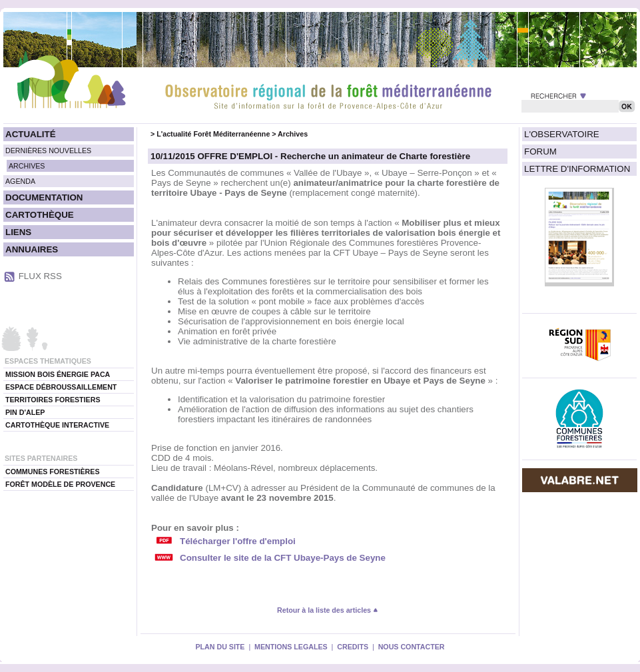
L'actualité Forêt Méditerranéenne (213, 134)
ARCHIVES (27, 166)
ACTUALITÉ (31, 134)
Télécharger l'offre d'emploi (238, 541)
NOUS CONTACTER (412, 647)
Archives (293, 134)
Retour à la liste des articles (328, 610)
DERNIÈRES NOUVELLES (48, 151)
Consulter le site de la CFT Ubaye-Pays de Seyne (283, 558)
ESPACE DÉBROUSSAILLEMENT (61, 387)
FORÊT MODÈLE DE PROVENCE (60, 484)
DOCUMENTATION (44, 197)
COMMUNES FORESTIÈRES (53, 472)
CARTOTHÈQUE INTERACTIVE (57, 425)
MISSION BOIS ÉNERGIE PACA (58, 374)
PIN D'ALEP (25, 412)
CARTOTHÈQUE (40, 215)
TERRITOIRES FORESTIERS (53, 400)
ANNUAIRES (32, 249)
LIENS (18, 232)
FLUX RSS (40, 276)
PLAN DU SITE (220, 647)
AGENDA (20, 181)
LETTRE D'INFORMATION (577, 169)
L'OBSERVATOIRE (562, 134)
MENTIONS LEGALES (291, 647)
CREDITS (353, 647)
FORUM (540, 152)
